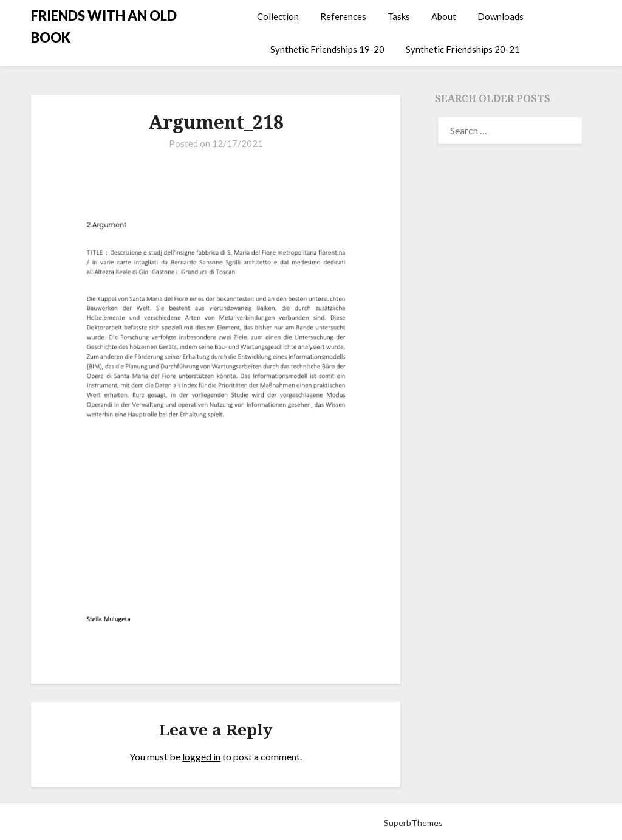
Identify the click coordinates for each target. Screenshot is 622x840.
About (444, 16)
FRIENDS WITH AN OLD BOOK (104, 26)
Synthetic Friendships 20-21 (463, 49)
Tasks (399, 16)
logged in (201, 756)
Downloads (501, 16)
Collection (278, 16)
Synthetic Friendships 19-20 (327, 49)
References (343, 16)
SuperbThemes (413, 823)
